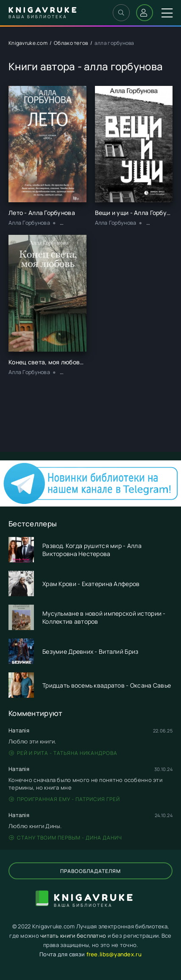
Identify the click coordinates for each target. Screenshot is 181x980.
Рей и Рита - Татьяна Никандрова (63, 753)
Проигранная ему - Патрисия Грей (64, 799)
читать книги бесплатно (73, 936)
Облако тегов (71, 43)
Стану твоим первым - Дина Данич (65, 838)
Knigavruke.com (28, 43)
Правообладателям (90, 871)
